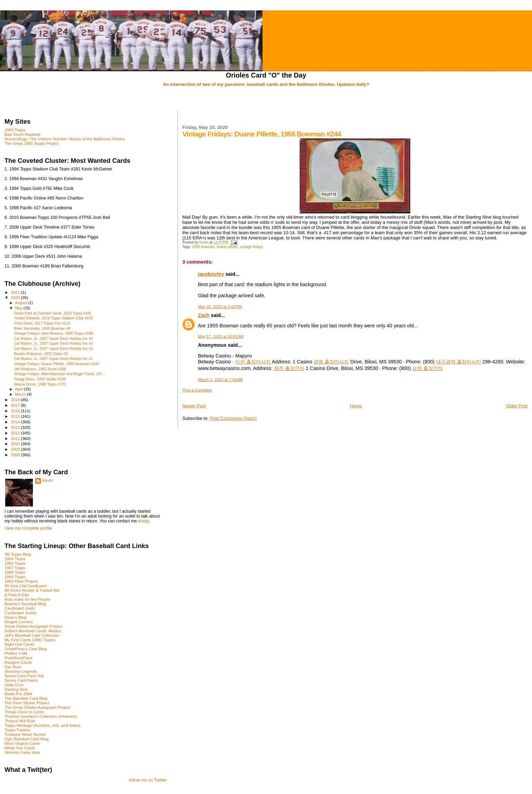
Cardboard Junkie (21, 613)
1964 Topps (15, 559)
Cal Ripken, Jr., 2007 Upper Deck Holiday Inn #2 (53, 349)
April (20, 389)
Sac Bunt (13, 667)
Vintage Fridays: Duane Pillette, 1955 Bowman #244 (56, 364)
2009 (16, 449)
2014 (16, 422)
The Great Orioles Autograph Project (37, 707)
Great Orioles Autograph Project (33, 626)
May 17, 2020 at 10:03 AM (221, 336)
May (19, 308)
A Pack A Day (17, 595)
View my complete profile (28, 528)
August (22, 303)
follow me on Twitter (148, 780)
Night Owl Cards (19, 644)
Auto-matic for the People (27, 599)
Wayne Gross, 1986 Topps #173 (40, 384)
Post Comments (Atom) (233, 418)
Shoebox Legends (21, 671)
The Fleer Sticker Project (27, 703)
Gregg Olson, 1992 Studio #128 (40, 379)
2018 (16, 400)
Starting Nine (16, 689)
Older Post (517, 406)
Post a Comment (197, 390)
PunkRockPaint (18, 658)
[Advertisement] (266, 99)
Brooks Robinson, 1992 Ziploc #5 (41, 354)
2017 (16, 405)
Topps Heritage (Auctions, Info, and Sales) (43, 725)
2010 (16, 444)
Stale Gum (14, 685)
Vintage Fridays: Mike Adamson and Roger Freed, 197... (60, 374)
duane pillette (227, 247)
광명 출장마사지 (331, 362)
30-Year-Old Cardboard (25, 586)
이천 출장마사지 (253, 362)
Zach (203, 315)
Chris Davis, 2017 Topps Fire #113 (42, 323)
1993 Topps (15, 130)
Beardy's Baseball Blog (25, 604)
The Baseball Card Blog (26, 698)
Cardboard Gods (20, 608)
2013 (16, 427)
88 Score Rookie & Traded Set (32, 590)
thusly (144, 521)
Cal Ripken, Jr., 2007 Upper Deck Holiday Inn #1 (53, 359)
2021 (16, 292)
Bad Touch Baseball (22, 134)
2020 (16, 297)
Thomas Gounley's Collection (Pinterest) (41, 716)
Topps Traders (17, 730)
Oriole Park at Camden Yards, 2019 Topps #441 (53, 313)
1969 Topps (15, 577)
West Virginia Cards (22, 743)
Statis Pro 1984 (18, 694)
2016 (16, 411)
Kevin (48, 480)
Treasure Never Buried (25, 734)
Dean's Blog (15, 617)
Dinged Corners (19, 622)
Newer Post (194, 406)
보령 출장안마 (427, 368)
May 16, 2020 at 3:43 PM (220, 307)
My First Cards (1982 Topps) (30, 640)
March (21, 394)
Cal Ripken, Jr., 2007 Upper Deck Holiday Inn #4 (53, 338)
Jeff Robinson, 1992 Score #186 (40, 369)
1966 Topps (15, 563)
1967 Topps (15, 568)
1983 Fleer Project (21, 581)
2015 (16, 416)
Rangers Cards (18, 662)
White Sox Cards (20, 748)
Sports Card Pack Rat (24, 676)
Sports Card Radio (21, 680)
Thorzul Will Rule (20, 721)
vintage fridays (252, 247)
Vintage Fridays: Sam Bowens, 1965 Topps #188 (53, 333)
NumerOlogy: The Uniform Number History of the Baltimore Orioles (65, 139)
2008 (16, 455)
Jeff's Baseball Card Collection (32, 635)
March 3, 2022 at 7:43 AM (220, 380)
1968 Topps (15, 572)
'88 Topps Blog (18, 554)
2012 (16, 433)
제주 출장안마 (289, 368)
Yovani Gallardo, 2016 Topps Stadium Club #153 (53, 318)
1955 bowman (203, 247)
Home (356, 406)
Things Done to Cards (24, 712)
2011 (16, 438)
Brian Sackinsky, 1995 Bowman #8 (42, 328)
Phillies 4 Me (16, 653)
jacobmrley (211, 274)
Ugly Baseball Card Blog (26, 739)
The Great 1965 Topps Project (32, 143)
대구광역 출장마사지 (459, 362)
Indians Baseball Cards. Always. (33, 631)
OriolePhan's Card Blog (26, 649)
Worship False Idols (22, 752)
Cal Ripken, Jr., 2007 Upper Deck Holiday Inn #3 (53, 343)
